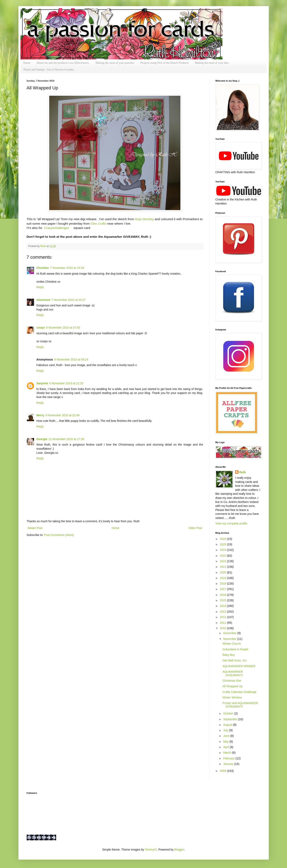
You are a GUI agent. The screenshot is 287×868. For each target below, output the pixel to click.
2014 (223, 606)
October (229, 713)
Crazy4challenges (57, 228)
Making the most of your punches (115, 63)
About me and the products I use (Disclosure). (63, 63)
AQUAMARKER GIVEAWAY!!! (233, 673)
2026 (223, 539)
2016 (223, 595)
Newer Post (35, 528)
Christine (43, 268)
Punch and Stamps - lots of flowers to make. (49, 70)
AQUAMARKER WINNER (239, 666)
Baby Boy (229, 655)
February (229, 758)
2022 (223, 561)
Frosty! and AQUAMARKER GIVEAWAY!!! (240, 705)
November (230, 639)
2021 (223, 567)
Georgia (42, 439)
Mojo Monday (144, 219)
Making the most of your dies (212, 63)
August (228, 725)
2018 (223, 584)
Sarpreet (42, 383)
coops (41, 328)
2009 (223, 771)
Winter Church (232, 644)
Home (27, 63)
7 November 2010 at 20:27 (68, 300)
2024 (223, 550)
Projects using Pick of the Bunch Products (164, 63)
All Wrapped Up (232, 686)
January (229, 764)
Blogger (179, 850)
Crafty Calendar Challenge (239, 692)
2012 (223, 617)
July (226, 730)
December (230, 633)
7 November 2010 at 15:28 (67, 268)
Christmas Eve (232, 681)
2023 (223, 556)
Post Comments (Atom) (59, 535)
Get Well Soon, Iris (234, 660)
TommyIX (151, 850)
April (227, 747)
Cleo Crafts (99, 224)
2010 (223, 628)
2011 (223, 623)
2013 (223, 612)
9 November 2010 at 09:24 (71, 359)
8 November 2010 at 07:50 (63, 328)
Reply (40, 287)
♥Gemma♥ (43, 300)
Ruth (43, 246)
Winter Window (232, 697)
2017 (223, 589)
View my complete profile (231, 523)
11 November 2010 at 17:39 (66, 439)
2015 (223, 600)
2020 (223, 572)
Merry (40, 415)
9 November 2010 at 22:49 (63, 415)
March (228, 753)
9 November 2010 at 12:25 (66, 383)
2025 (223, 544)
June (227, 736)
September (231, 719)
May (226, 742)
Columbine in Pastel (235, 649)
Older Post (195, 528)
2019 (223, 578)
